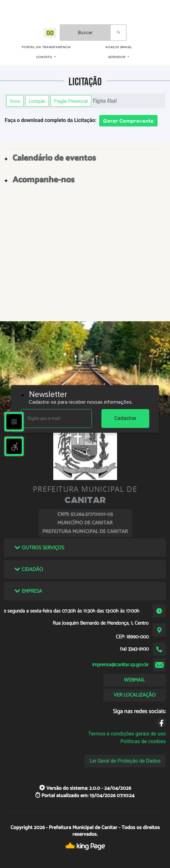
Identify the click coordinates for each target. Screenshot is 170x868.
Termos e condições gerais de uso (127, 734)
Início (15, 101)
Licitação (37, 101)
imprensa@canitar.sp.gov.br (120, 665)
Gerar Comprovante (128, 121)
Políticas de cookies (143, 741)
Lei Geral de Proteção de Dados (125, 761)
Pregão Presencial (71, 101)
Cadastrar (125, 418)
